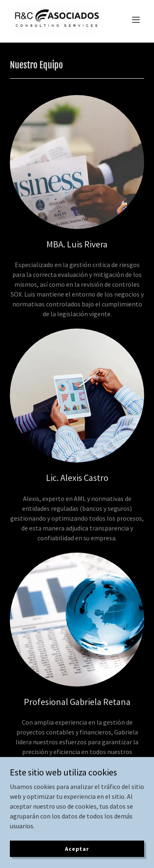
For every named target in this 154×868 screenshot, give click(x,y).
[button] (136, 20)
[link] (57, 20)
